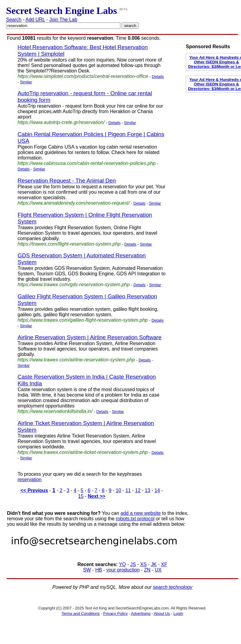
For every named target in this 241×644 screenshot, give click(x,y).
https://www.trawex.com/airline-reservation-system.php (76, 360)
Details (158, 77)
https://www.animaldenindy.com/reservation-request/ (74, 203)
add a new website (141, 513)
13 (148, 490)
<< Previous (34, 490)
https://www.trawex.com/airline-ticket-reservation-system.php (83, 452)
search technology (173, 587)
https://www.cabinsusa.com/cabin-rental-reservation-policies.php (87, 163)
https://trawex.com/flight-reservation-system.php (69, 244)
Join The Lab (63, 20)
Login (178, 614)
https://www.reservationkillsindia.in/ (55, 411)
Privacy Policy (115, 614)
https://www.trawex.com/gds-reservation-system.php (74, 285)
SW (87, 570)
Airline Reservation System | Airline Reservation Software (90, 337)
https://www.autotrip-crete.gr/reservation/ (61, 122)
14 (157, 490)
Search (14, 20)
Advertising (141, 614)
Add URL (35, 20)
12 (138, 490)
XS (144, 564)
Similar (26, 82)
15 (81, 496)
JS (133, 564)
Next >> (97, 496)
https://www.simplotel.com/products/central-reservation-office (83, 76)
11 (128, 490)
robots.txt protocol (135, 519)
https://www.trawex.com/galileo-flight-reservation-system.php (83, 320)
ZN (147, 570)
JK (154, 564)
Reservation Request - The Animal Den (67, 181)
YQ (122, 564)
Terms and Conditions (81, 614)
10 (119, 490)
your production (123, 570)
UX (158, 570)
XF (164, 564)
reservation (30, 480)
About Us (162, 614)
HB (99, 570)
